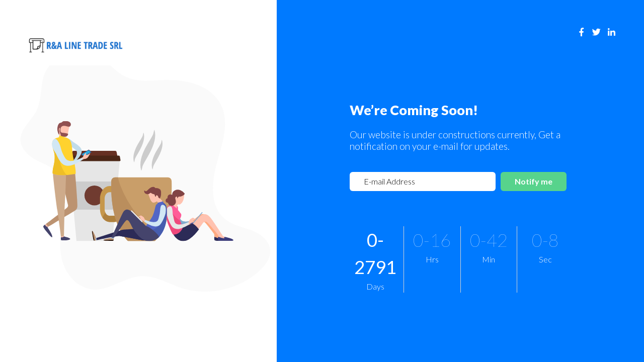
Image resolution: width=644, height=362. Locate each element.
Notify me (534, 181)
